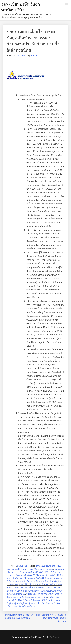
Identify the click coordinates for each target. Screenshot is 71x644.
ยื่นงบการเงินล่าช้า (35, 581)
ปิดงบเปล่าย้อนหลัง (17, 581)
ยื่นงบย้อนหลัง (51, 581)
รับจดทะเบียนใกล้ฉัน (16, 594)
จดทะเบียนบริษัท (43, 566)
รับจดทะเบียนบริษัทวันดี (51, 591)
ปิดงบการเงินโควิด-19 (34, 578)
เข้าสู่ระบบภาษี (32, 603)
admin (34, 56)
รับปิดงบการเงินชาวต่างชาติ (35, 597)
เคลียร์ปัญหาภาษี (48, 603)
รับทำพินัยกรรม (14, 597)
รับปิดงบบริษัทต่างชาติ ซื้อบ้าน (36, 600)
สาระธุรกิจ (22, 566)
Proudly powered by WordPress (27, 637)
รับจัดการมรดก (33, 594)
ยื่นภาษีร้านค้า (26, 585)
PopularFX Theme (51, 637)
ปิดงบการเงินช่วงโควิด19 (48, 575)
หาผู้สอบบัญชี (18, 603)
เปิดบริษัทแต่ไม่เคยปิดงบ (24, 606)
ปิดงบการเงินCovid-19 (26, 575)
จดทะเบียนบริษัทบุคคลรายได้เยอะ (38, 569)
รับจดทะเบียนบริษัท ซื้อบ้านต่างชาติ (28, 588)
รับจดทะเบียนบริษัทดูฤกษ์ (28, 591)
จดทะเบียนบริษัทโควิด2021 (37, 572)
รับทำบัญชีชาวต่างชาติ (51, 594)
